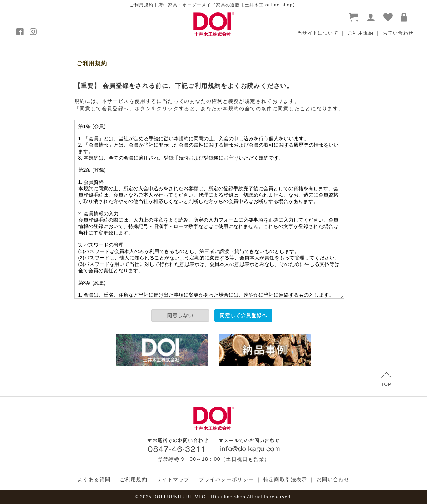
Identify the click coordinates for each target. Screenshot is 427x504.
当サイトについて (318, 33)
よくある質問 (94, 479)
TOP (386, 380)
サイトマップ (173, 479)
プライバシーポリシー (227, 479)
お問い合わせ (398, 33)
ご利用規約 (361, 33)
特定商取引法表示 (285, 479)
